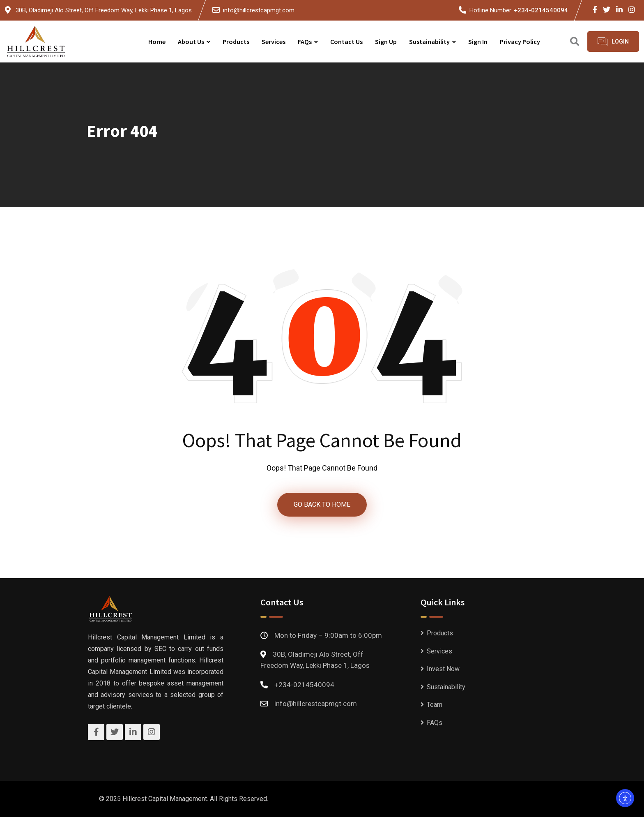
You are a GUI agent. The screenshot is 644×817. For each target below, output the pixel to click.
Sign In (478, 42)
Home (157, 42)
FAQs (305, 42)
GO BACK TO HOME (322, 504)
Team (435, 705)
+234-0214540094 (541, 10)
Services (274, 42)
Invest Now (443, 669)
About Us (191, 42)
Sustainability (429, 42)
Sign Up (386, 42)
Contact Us (346, 42)
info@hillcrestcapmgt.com (259, 10)
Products (236, 42)
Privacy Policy (520, 42)
